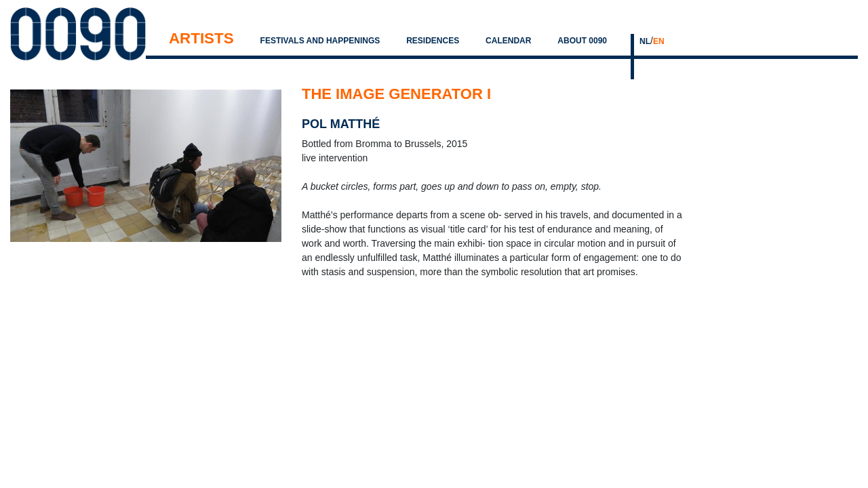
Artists (201, 38)
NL (645, 41)
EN (659, 41)
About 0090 (582, 41)
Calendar (508, 41)
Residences (433, 41)
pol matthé (341, 124)
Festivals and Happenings (320, 41)
